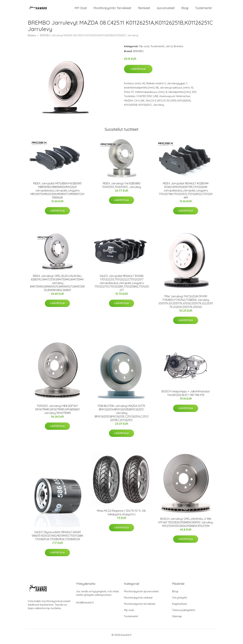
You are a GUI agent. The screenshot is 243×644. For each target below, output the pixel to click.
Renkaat (144, 10)
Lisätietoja (138, 72)
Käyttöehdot (180, 607)
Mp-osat (144, 50)
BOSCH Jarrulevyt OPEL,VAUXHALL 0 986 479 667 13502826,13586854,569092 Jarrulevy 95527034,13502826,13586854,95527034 (186, 526)
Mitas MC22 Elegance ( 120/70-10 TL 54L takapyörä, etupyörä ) (122, 516)
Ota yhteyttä (179, 601)
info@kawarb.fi (85, 606)
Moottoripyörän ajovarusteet (141, 595)
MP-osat (81, 10)
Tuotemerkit (203, 10)
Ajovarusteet (166, 10)
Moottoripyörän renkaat (138, 601)
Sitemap (177, 620)
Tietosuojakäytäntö (184, 613)
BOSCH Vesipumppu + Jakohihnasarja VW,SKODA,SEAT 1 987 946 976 (186, 396)
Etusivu (32, 39)
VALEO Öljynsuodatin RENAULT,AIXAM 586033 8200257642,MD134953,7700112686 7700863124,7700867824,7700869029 (57, 539)
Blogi (185, 10)
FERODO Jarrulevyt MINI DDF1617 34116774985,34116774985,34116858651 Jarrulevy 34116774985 (57, 413)
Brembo (179, 50)
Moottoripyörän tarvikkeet (112, 10)
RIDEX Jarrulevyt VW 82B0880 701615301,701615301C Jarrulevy (122, 189)
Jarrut (169, 50)
